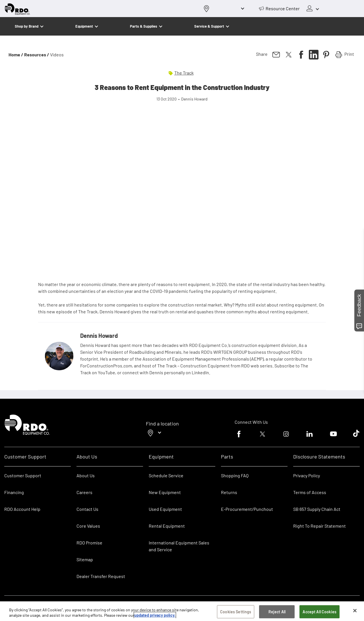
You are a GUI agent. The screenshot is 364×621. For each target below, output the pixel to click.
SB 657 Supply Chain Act (317, 509)
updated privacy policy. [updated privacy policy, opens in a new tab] (155, 615)
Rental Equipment (167, 526)
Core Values (88, 526)
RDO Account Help (22, 509)
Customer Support (23, 475)
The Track (184, 73)
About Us (86, 475)
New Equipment (165, 492)
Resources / (37, 55)
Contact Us (87, 509)
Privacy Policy (307, 475)
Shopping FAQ (235, 475)
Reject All (277, 612)
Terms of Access (310, 492)
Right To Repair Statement (319, 526)
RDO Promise (89, 543)
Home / (16, 55)
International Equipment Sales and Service (179, 546)
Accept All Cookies (319, 612)
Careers (84, 492)
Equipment (84, 26)
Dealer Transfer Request (101, 576)
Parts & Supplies (144, 26)
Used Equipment (165, 509)
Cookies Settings (236, 612)
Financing (14, 492)
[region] (182, 611)
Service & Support (209, 26)
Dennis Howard (99, 336)
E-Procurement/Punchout (247, 509)
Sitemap (85, 559)
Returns (229, 492)
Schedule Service (166, 475)
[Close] (355, 611)
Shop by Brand (27, 26)
